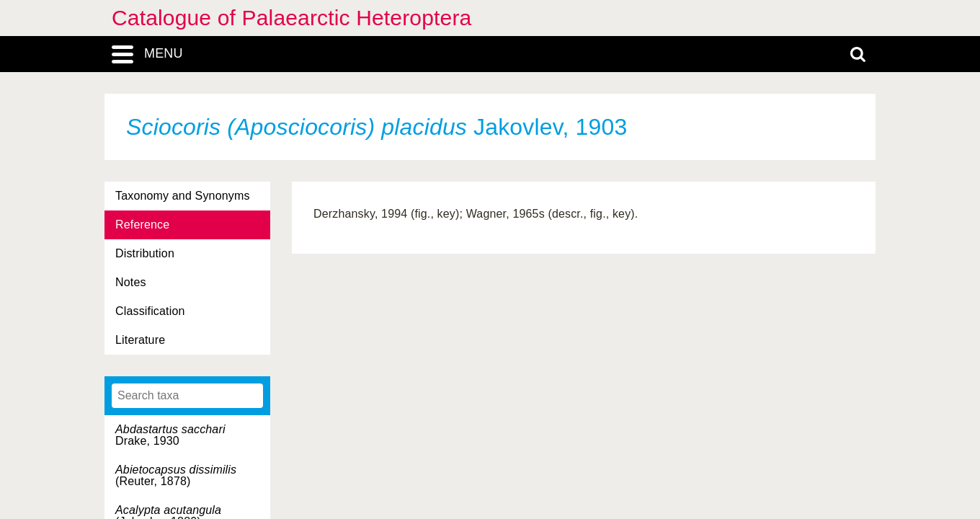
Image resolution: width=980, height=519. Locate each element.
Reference (142, 225)
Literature (140, 340)
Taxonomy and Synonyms (183, 196)
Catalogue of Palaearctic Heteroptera (291, 18)
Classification (150, 311)
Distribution (145, 253)
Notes (131, 282)
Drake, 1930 (170, 435)
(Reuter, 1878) (176, 475)
